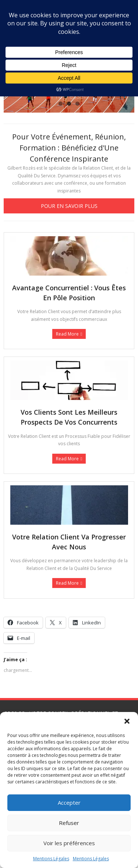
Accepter (69, 803)
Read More (67, 334)
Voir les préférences (69, 843)
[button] (127, 721)
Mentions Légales (51, 859)
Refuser (69, 823)
